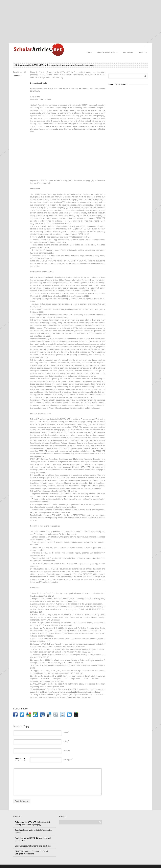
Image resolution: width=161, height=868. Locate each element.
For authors (128, 52)
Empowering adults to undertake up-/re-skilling (33, 846)
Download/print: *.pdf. (38, 83)
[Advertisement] (80, 22)
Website (67, 751)
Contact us (142, 52)
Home (89, 52)
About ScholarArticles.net (108, 52)
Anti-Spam (68, 760)
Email (66, 742)
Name (66, 733)
